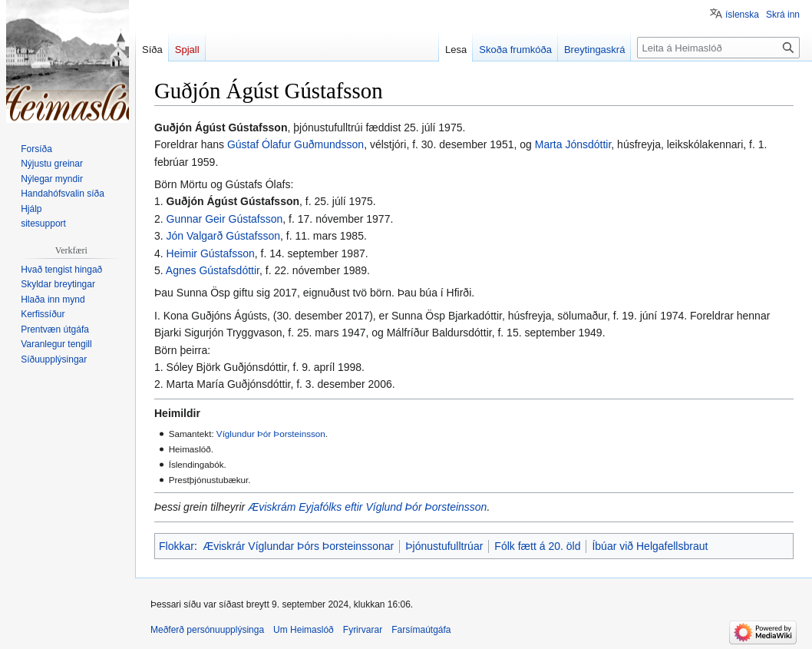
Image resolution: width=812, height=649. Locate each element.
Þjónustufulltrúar (444, 546)
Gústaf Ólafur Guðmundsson (295, 144)
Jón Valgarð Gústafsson (223, 236)
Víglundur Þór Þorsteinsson (271, 434)
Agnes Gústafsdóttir (213, 270)
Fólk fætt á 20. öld (537, 546)
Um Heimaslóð (304, 630)
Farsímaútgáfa (421, 630)
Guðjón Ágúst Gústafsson (233, 201)
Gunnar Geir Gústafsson (225, 219)
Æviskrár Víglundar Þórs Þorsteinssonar (298, 546)
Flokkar (177, 546)
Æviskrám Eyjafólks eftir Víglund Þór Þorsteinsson (367, 507)
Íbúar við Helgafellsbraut (650, 546)
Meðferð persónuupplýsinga (207, 630)
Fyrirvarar (363, 630)
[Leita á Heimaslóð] (718, 48)
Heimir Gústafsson (211, 253)
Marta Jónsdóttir (573, 144)
